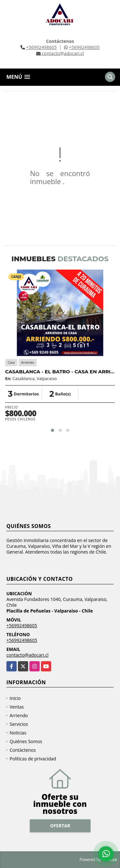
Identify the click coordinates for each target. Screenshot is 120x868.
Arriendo (19, 715)
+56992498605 (41, 47)
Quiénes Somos (26, 741)
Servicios (19, 724)
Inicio (15, 698)
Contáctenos (23, 750)
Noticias (18, 733)
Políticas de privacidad (33, 759)
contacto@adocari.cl (28, 655)
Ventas (17, 707)
